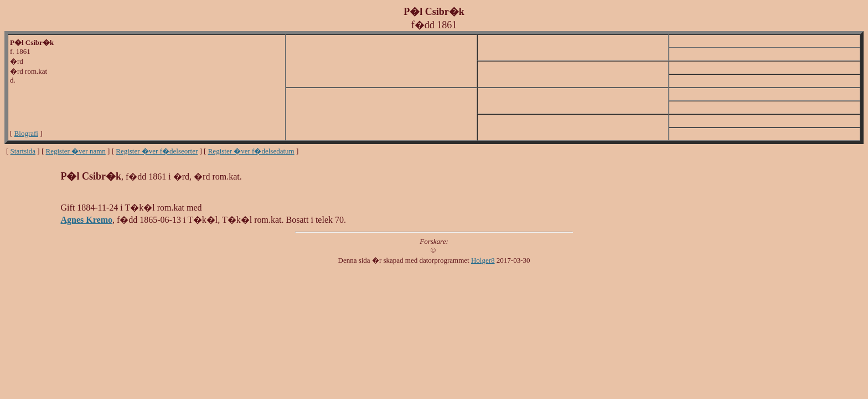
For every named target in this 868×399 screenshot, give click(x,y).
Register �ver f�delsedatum (251, 151)
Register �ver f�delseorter (157, 151)
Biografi (26, 133)
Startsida (23, 151)
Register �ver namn (76, 151)
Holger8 (483, 260)
